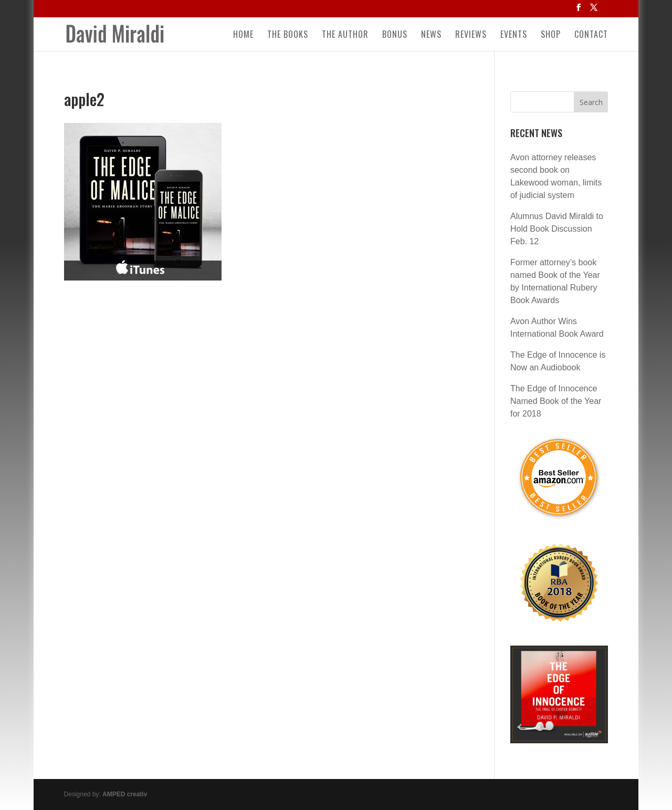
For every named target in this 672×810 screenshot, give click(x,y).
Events (514, 35)
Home (243, 35)
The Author (345, 35)
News (431, 35)
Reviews (471, 35)
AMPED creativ (125, 794)
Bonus (395, 35)
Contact (591, 35)
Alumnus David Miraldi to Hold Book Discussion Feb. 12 (557, 229)
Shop (551, 35)
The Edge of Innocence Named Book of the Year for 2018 (556, 401)
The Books (288, 35)
